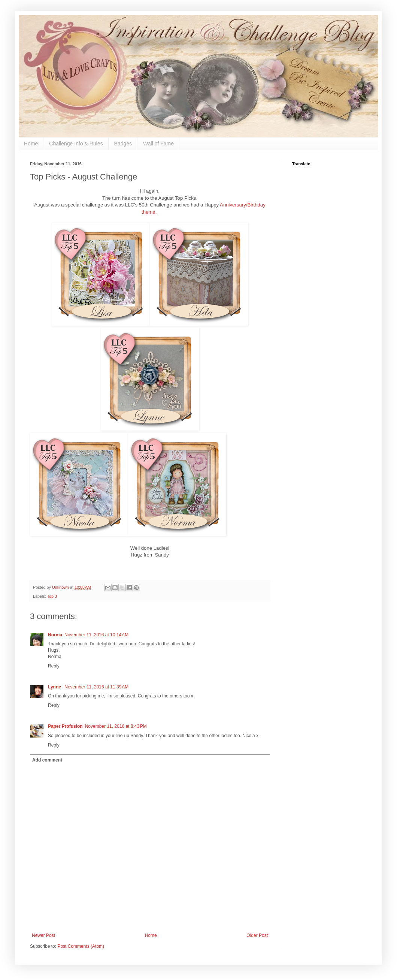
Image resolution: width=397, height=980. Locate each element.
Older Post (257, 935)
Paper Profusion (65, 726)
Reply (54, 666)
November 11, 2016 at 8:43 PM (116, 726)
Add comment (47, 760)
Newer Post (43, 935)
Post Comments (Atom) (81, 946)
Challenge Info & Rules (76, 144)
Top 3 (52, 596)
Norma (55, 635)
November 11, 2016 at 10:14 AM (96, 635)
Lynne (55, 687)
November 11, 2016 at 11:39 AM (96, 687)
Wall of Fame (158, 144)
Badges (123, 144)
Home (31, 144)
